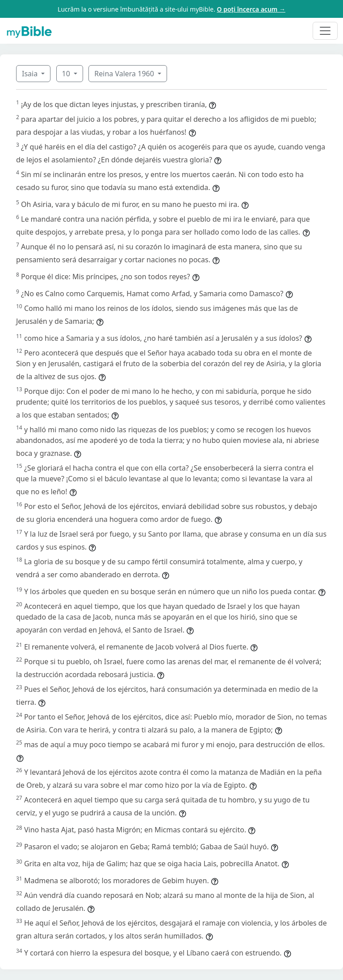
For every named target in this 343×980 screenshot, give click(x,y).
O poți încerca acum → (251, 9)
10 (67, 74)
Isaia (31, 74)
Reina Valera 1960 (125, 74)
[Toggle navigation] (325, 31)
